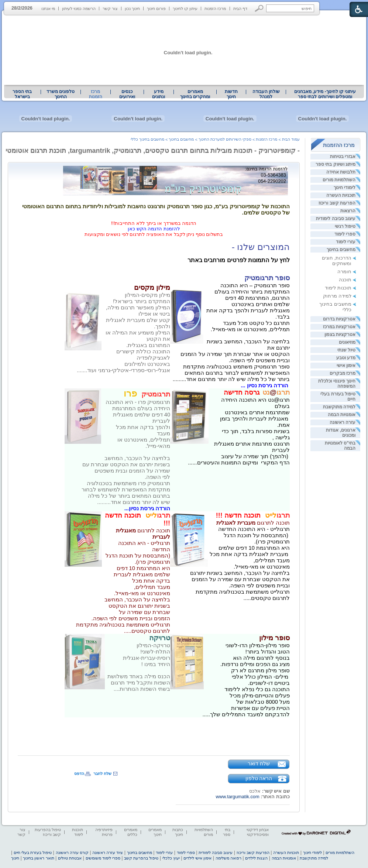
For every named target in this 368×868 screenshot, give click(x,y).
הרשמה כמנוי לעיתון (79, 8)
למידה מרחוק (337, 296)
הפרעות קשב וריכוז (337, 203)
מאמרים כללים (131, 832)
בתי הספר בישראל (22, 94)
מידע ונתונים (159, 94)
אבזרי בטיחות (343, 157)
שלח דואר (259, 764)
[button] (259, 8)
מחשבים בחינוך (341, 250)
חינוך (15, 858)
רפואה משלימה (228, 858)
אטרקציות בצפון (340, 334)
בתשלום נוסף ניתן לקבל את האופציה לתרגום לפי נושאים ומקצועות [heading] (154, 234)
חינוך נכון (132, 8)
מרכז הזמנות (215, 8)
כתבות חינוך (178, 832)
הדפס (79, 773)
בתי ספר (227, 832)
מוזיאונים (347, 342)
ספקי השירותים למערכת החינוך (225, 139)
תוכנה (345, 280)
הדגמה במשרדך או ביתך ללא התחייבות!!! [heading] (154, 223)
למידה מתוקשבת (339, 407)
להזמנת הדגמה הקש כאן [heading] (154, 229)
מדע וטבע (346, 358)
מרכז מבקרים (343, 373)
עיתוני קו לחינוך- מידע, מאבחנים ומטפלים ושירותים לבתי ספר (325, 94)
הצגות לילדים (256, 858)
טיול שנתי (346, 350)
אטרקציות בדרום (339, 319)
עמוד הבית (291, 139)
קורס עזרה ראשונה (72, 852)
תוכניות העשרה (341, 195)
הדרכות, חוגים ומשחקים (337, 261)
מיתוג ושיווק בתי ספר (336, 164)
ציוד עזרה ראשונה (108, 852)
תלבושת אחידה (341, 172)
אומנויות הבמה (342, 415)
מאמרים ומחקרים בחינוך (195, 94)
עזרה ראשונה (343, 422)
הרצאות (348, 211)
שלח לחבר (102, 773)
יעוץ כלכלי (171, 858)
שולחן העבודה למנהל (266, 94)
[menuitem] (325, 94)
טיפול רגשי (345, 226)
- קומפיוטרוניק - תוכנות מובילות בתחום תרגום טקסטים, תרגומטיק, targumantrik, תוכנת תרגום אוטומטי (153, 151)
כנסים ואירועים (127, 94)
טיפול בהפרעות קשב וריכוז (48, 832)
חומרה (344, 272)
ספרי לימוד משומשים (103, 858)
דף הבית (240, 8)
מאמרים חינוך (155, 832)
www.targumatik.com (238, 797)
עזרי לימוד (346, 242)
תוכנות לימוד (338, 288)
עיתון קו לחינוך (185, 8)
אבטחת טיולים (70, 858)
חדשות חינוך (231, 94)
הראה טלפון (259, 778)
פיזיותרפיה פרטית (104, 832)
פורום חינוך (156, 8)
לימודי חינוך (345, 188)
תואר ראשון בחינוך (38, 858)
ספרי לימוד (345, 234)
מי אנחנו (48, 8)
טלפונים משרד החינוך (61, 94)
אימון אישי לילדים (197, 858)
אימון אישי (346, 366)
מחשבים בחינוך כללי (147, 139)
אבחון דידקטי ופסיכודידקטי (258, 832)
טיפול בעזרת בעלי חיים (33, 852)
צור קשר (110, 8)
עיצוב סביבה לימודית (336, 219)
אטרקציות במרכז (339, 327)
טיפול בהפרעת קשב (141, 858)
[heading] (261, 393)
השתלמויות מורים (339, 180)
